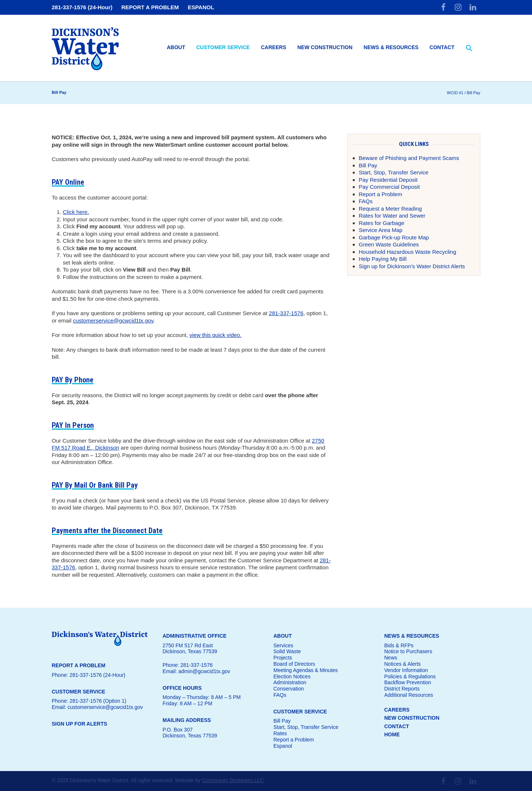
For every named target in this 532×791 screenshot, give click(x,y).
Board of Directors (294, 664)
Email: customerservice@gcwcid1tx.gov (97, 707)
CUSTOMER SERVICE (300, 712)
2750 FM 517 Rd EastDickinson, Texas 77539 (190, 649)
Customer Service (223, 47)
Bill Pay (368, 165)
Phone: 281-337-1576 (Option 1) (89, 701)
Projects (283, 658)
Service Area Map (381, 230)
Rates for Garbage (381, 223)
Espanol (283, 746)
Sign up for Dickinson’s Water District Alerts (412, 266)
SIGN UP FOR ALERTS (79, 724)
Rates (280, 733)
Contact (442, 47)
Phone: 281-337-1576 (187, 665)
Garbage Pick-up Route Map (394, 237)
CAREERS (397, 710)
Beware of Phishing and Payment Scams (409, 158)
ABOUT (283, 636)
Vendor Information (406, 670)
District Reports (402, 689)
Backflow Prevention (408, 682)
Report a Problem (381, 194)
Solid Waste (287, 651)
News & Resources (391, 47)
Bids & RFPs (399, 645)
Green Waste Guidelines (389, 244)
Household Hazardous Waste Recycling (407, 252)
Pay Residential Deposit (388, 180)
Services (283, 645)
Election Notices (292, 676)
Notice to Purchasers (408, 651)
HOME (392, 734)
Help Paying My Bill (383, 259)
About (176, 47)
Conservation (289, 689)
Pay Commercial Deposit (389, 187)
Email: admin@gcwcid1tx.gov (196, 671)
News (391, 658)
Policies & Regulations (410, 676)
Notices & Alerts (403, 664)
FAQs (366, 201)
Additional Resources (409, 695)
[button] (469, 49)
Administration (290, 682)
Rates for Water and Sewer (392, 216)
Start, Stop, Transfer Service (393, 172)
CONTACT (397, 726)
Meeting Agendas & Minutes (306, 670)
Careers (273, 47)
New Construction (325, 47)
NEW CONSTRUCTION (412, 718)
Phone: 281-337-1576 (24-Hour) (88, 675)
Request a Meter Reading (390, 209)
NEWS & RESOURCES (412, 636)
